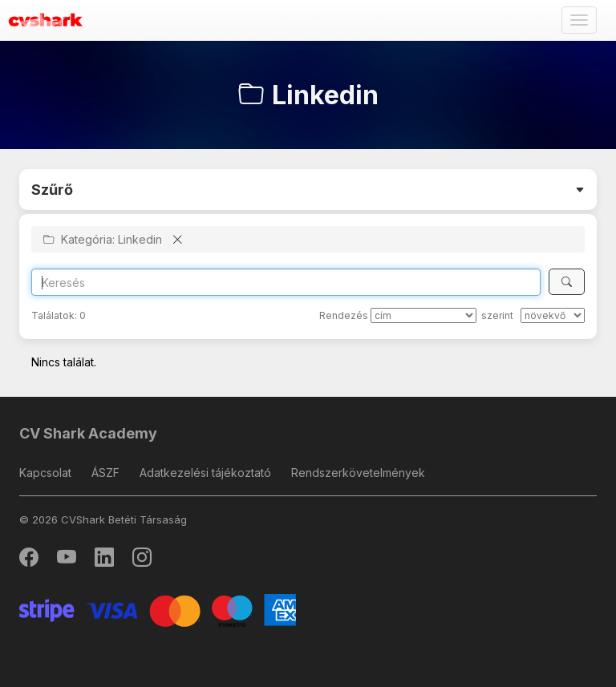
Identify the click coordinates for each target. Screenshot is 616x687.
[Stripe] (158, 609)
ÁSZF (105, 473)
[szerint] (553, 315)
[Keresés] (567, 282)
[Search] (286, 282)
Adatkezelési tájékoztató (205, 473)
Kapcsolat (45, 473)
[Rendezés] (423, 315)
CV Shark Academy (88, 433)
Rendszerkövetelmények (358, 473)
